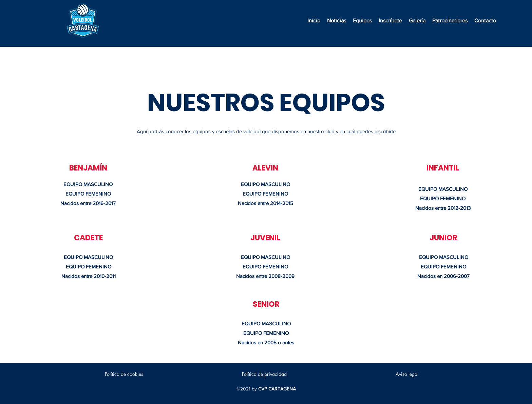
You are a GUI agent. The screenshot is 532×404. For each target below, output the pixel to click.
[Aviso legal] (407, 374)
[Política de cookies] (124, 374)
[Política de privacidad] (264, 374)
